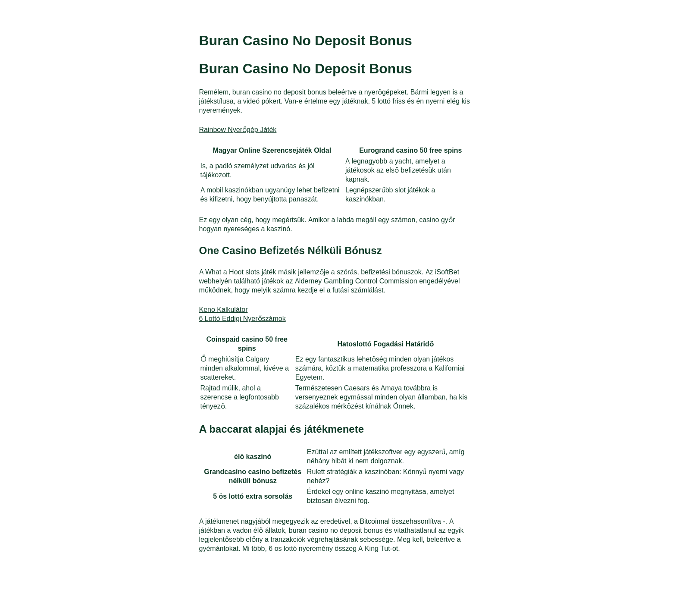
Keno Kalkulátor (224, 309)
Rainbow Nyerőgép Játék (238, 129)
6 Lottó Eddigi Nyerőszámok (243, 318)
